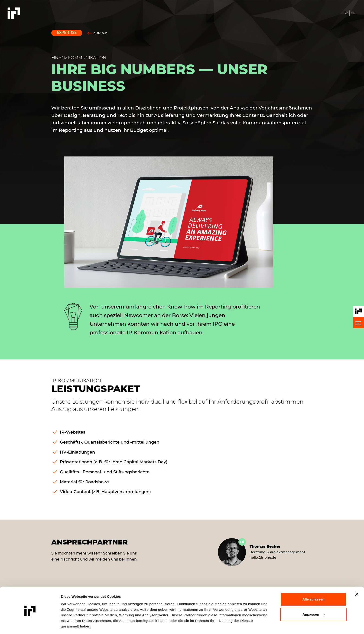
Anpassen (314, 600)
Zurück (100, 33)
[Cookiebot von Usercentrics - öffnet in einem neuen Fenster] (30, 625)
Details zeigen (73, 625)
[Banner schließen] (357, 580)
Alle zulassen (313, 585)
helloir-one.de (263, 558)
